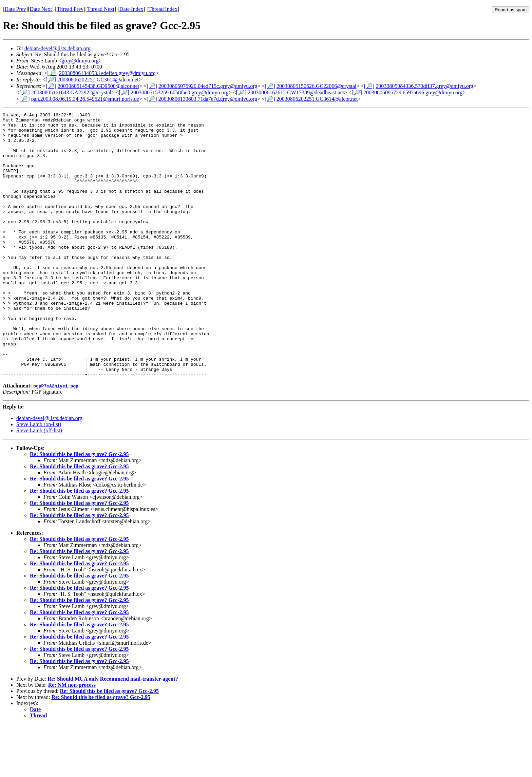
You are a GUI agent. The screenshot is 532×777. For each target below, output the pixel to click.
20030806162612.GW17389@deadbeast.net (296, 92)
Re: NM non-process (72, 738)
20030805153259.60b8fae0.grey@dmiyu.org (180, 92)
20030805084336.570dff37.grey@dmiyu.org (424, 86)
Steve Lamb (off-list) (39, 483)
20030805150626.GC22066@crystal (317, 86)
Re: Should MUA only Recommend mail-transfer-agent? (113, 732)
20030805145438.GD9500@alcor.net (98, 86)
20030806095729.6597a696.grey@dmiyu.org (413, 92)
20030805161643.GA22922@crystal (71, 92)
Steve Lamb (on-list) (39, 477)
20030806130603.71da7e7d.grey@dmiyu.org (208, 99)
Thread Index (163, 9)
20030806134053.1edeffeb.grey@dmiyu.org (107, 73)
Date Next (41, 9)
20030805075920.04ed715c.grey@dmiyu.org (208, 86)
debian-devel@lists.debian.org (58, 48)
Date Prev (15, 9)
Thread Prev (70, 9)
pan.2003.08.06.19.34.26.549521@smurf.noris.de (85, 99)
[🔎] (52, 73)
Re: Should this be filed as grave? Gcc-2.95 (79, 507)
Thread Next (101, 9)
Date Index (131, 9)
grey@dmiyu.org (80, 61)
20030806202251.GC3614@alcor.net (98, 80)
